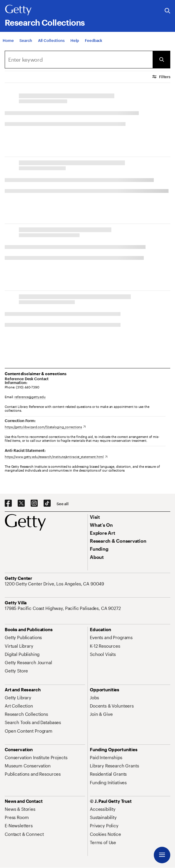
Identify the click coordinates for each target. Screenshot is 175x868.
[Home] (8, 40)
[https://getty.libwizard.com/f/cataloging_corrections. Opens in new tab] (45, 427)
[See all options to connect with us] (63, 504)
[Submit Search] (161, 60)
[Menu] (162, 855)
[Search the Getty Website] (167, 11)
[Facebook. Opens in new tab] (8, 503)
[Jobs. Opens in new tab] (94, 698)
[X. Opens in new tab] (21, 503)
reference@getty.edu (30, 397)
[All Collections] (51, 40)
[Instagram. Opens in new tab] (34, 503)
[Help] (75, 40)
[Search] (26, 40)
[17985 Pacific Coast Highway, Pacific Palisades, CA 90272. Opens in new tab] (63, 608)
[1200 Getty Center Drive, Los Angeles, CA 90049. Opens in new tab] (55, 584)
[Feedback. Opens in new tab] (94, 40)
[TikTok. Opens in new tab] (47, 503)
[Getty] (18, 10)
